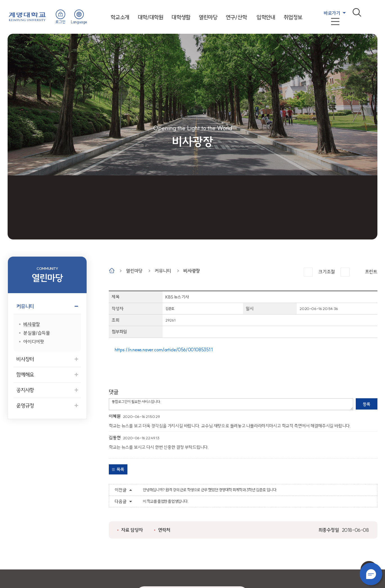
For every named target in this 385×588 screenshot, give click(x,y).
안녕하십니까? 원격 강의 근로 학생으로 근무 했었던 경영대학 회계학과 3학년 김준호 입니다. (210, 490)
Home (112, 271)
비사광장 (192, 271)
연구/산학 (236, 17)
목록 (120, 469)
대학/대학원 (151, 17)
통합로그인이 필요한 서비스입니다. (231, 404)
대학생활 (181, 17)
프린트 (371, 272)
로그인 (60, 22)
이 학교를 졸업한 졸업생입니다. (166, 501)
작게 (345, 272)
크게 (308, 272)
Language (79, 22)
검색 (357, 12)
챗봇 (371, 574)
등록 (367, 404)
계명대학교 (27, 16)
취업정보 (293, 17)
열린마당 (208, 17)
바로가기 (332, 13)
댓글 (113, 392)
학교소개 (120, 17)
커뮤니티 (163, 271)
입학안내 (266, 17)
